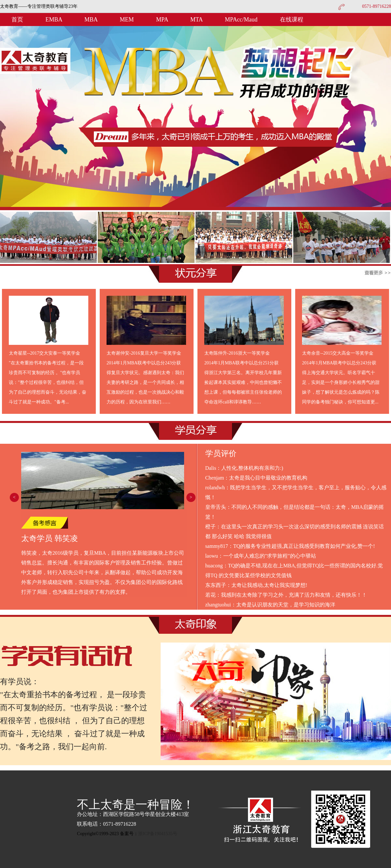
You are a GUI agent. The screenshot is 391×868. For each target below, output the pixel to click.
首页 (17, 20)
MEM (128, 20)
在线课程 (292, 20)
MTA (197, 20)
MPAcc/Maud (242, 20)
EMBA (55, 20)
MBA (92, 20)
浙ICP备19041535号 (158, 834)
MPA (163, 20)
